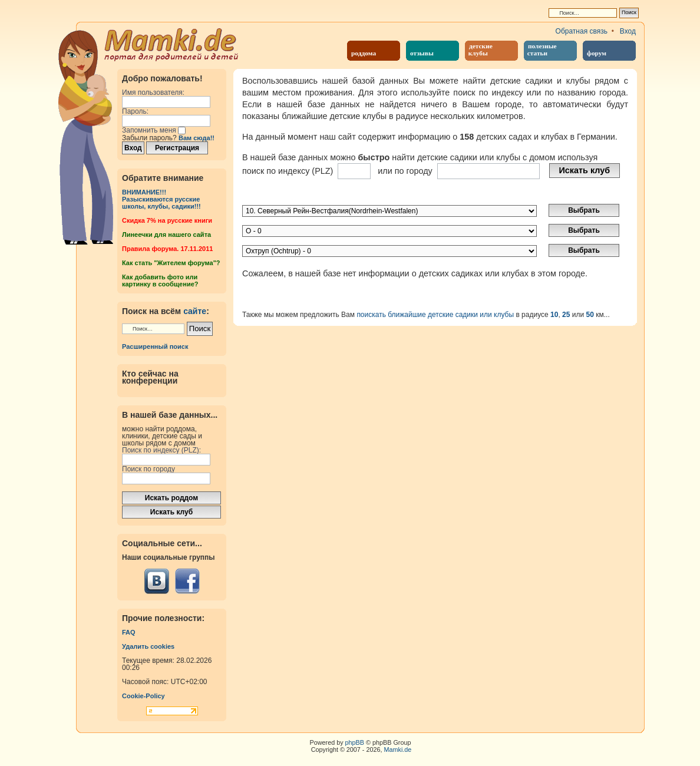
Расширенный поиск (155, 346)
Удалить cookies (148, 646)
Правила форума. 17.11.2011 (167, 249)
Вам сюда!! (197, 138)
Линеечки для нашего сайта (166, 235)
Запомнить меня (154, 130)
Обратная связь (582, 31)
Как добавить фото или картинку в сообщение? (160, 280)
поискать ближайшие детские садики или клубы (435, 315)
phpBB (355, 742)
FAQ (129, 632)
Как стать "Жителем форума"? (171, 263)
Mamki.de (398, 750)
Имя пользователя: (153, 93)
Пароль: (135, 111)
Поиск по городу (148, 469)
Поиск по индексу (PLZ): (161, 450)
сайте (195, 311)
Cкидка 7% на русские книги (167, 220)
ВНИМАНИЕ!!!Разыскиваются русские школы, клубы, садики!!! (161, 199)
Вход (628, 31)
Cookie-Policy (143, 696)
